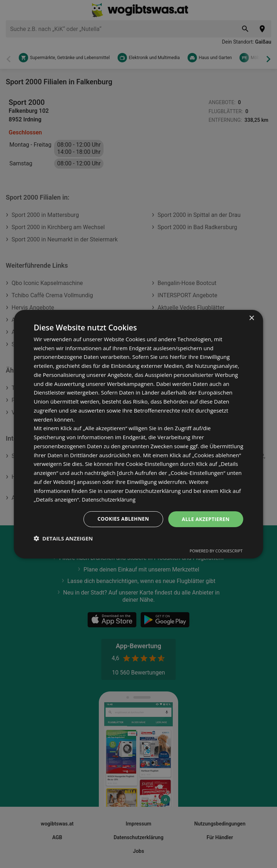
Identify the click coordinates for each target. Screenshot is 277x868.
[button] (63, 538)
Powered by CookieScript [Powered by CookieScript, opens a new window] (216, 551)
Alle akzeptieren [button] (205, 519)
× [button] (252, 318)
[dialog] (138, 434)
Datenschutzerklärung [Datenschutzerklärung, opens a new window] (110, 499)
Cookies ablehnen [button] (121, 519)
